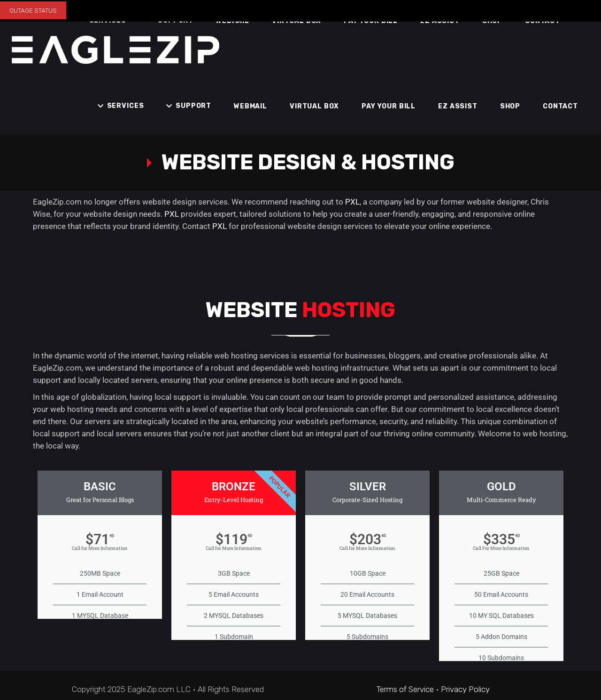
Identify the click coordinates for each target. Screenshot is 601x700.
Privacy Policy (465, 689)
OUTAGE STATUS (33, 10)
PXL (352, 202)
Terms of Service (405, 689)
